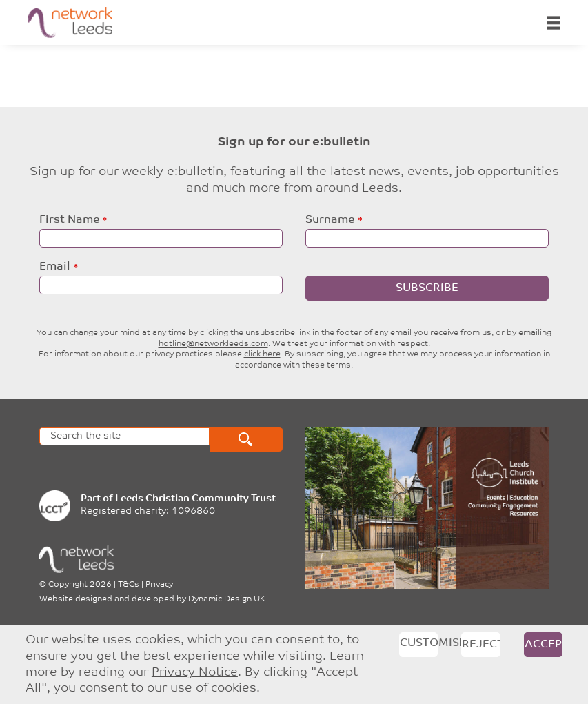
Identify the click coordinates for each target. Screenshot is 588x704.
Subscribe (427, 288)
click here (262, 354)
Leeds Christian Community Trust (195, 499)
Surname (330, 220)
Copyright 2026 (80, 585)
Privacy (159, 585)
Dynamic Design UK (227, 599)
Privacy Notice (195, 673)
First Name (69, 220)
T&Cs (129, 585)
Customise (419, 643)
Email (55, 267)
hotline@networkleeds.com (213, 344)
